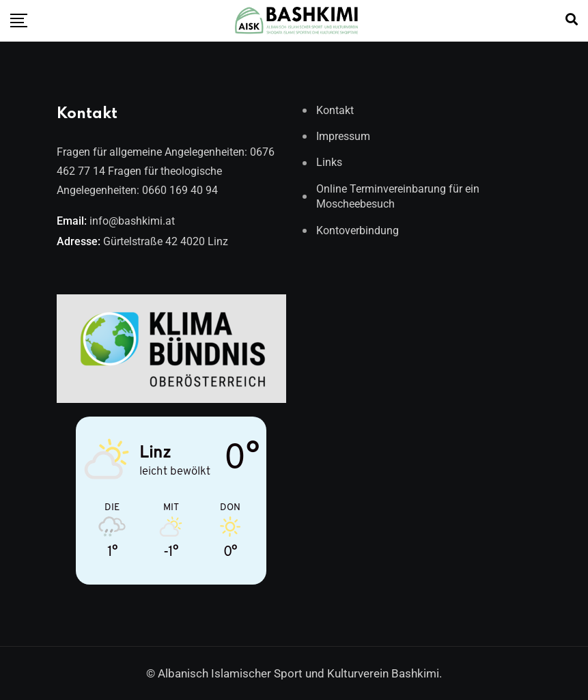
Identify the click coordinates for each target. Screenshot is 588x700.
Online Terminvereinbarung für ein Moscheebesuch (398, 196)
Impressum (343, 136)
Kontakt (335, 110)
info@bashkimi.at (132, 221)
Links (329, 162)
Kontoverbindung (358, 230)
